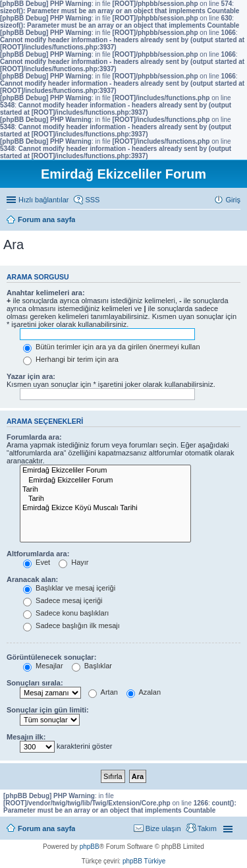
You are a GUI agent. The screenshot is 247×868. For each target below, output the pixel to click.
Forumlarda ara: (34, 437)
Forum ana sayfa (46, 828)
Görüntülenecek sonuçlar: (51, 657)
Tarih (105, 490)
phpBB (90, 847)
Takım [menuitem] (207, 828)
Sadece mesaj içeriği (63, 600)
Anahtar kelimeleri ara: (46, 293)
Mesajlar (43, 666)
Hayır (73, 562)
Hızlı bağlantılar (43, 200)
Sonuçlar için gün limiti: (48, 710)
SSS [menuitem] (92, 200)
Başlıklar (92, 666)
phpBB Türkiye (144, 861)
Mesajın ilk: (26, 737)
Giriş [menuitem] (233, 200)
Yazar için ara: (31, 376)
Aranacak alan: (32, 579)
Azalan (144, 692)
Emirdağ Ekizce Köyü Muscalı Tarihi (105, 508)
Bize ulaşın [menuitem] (163, 828)
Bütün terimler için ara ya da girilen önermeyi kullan (112, 347)
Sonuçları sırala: (35, 683)
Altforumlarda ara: (38, 554)
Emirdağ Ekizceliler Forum (105, 471)
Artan (103, 692)
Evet (37, 562)
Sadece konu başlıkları (66, 613)
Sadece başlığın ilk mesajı (71, 625)
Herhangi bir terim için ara (71, 359)
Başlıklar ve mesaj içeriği (69, 588)
